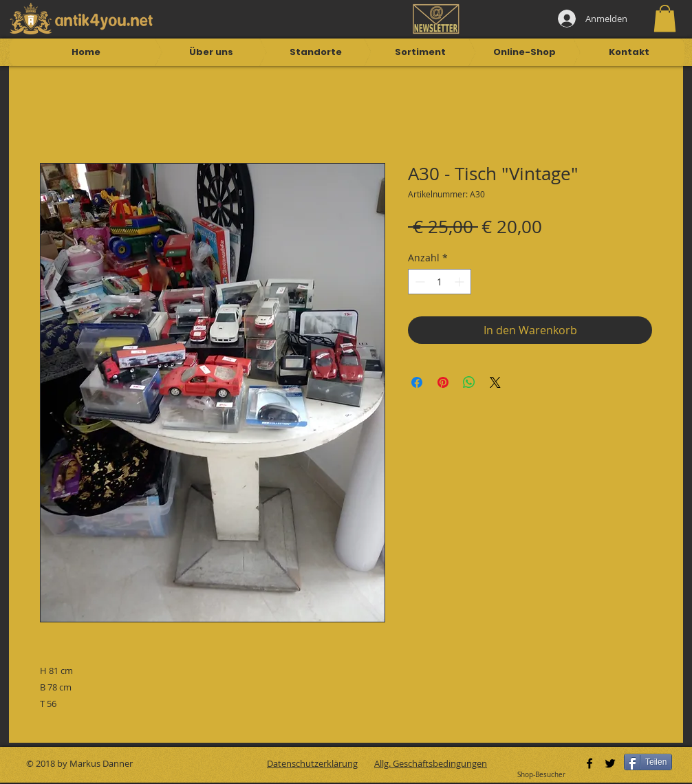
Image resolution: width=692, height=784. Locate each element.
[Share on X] (495, 382)
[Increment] (461, 282)
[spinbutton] (440, 282)
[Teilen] (648, 762)
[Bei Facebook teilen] (417, 382)
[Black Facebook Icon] (590, 763)
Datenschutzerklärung (312, 763)
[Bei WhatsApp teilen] (469, 382)
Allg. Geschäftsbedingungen (431, 763)
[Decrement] (419, 282)
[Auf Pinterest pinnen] (443, 382)
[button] (665, 18)
